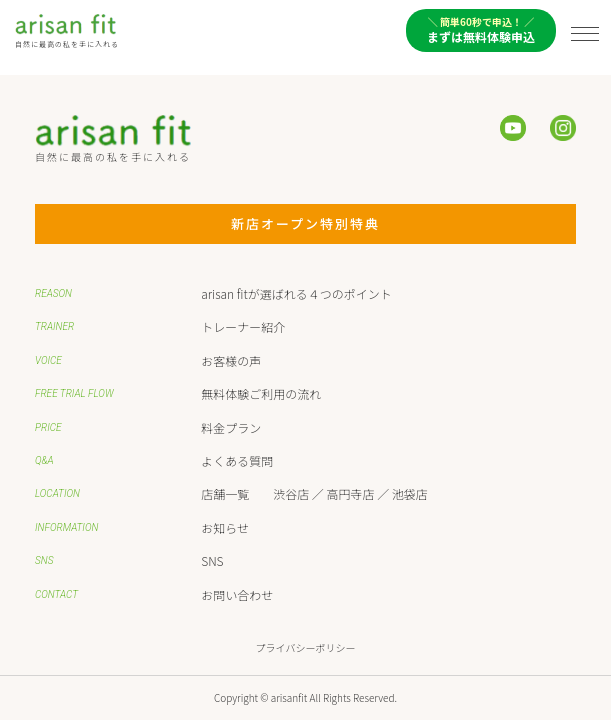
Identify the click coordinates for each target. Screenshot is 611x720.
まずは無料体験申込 (481, 29)
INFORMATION (66, 527)
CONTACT (56, 594)
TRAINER (54, 326)
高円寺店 (351, 493)
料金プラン (231, 427)
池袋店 (410, 493)
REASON (53, 293)
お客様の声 (231, 360)
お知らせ (225, 527)
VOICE (48, 360)
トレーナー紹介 (243, 326)
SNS (44, 560)
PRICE (48, 427)
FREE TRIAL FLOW (74, 393)
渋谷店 (291, 493)
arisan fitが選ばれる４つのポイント (296, 293)
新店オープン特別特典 (338, 223)
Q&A (44, 460)
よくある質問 (237, 460)
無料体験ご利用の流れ (261, 393)
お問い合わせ (237, 594)
